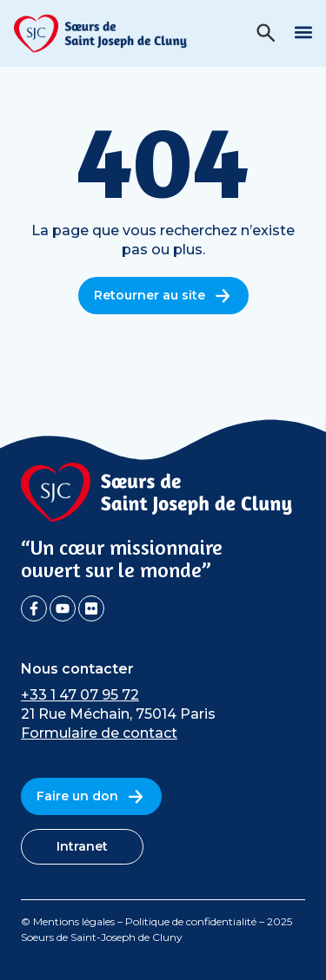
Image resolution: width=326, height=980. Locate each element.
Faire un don (91, 796)
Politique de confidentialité (191, 921)
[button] (303, 32)
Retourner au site (163, 296)
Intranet (82, 846)
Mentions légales (74, 921)
